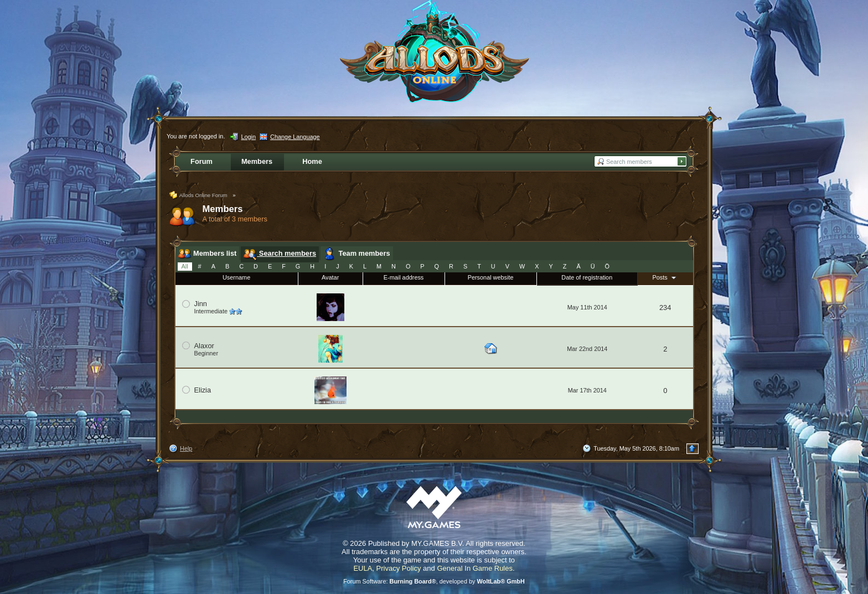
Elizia (203, 390)
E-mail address (404, 277)
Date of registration (587, 277)
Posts (665, 277)
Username (236, 277)
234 (665, 308)
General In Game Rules (475, 568)
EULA (363, 568)
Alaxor (204, 346)
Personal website (491, 277)
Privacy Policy (399, 568)
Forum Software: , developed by (434, 581)
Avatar (330, 277)
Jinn (201, 304)
